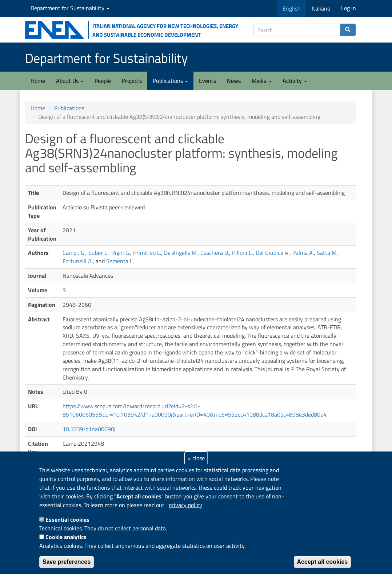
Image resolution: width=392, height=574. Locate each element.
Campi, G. (74, 253)
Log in (349, 8)
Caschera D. (215, 253)
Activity (295, 81)
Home (38, 81)
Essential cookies (67, 519)
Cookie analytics (66, 537)
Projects (132, 81)
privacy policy (185, 505)
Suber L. (98, 253)
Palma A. (303, 253)
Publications (170, 81)
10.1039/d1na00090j (89, 429)
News (234, 81)
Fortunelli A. (78, 261)
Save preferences (67, 562)
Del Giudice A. (273, 253)
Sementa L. (120, 261)
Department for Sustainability (70, 8)
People (103, 81)
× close (196, 458)
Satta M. (327, 253)
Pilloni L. (242, 253)
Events (207, 81)
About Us (70, 81)
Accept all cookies (323, 562)
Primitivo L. (147, 253)
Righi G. (121, 253)
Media (262, 81)
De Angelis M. (181, 253)
